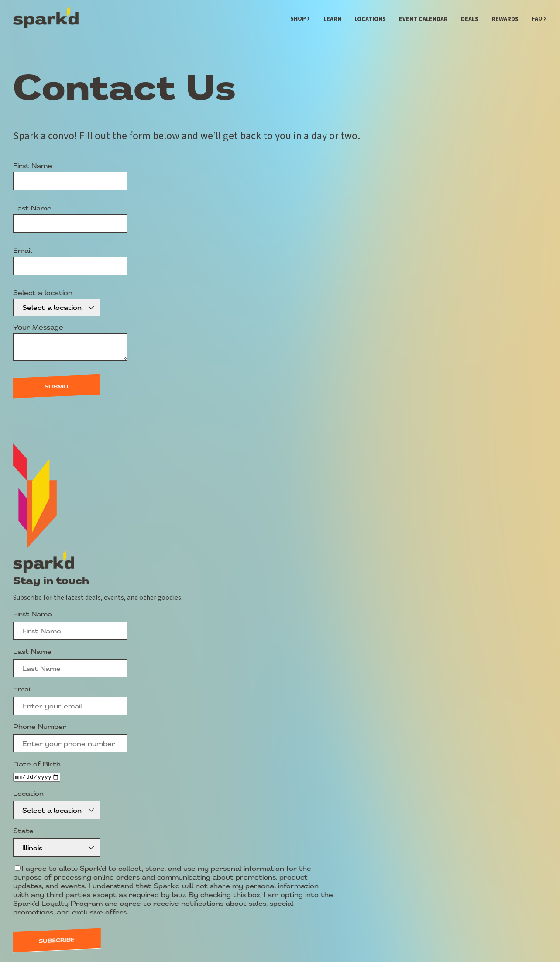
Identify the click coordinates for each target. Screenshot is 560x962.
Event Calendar (423, 19)
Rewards (505, 19)
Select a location (43, 292)
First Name (33, 165)
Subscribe (57, 938)
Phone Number (40, 726)
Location (28, 794)
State (23, 830)
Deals (470, 19)
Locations (370, 19)
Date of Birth (37, 764)
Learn (332, 19)
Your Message (38, 327)
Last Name (32, 208)
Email (22, 250)
